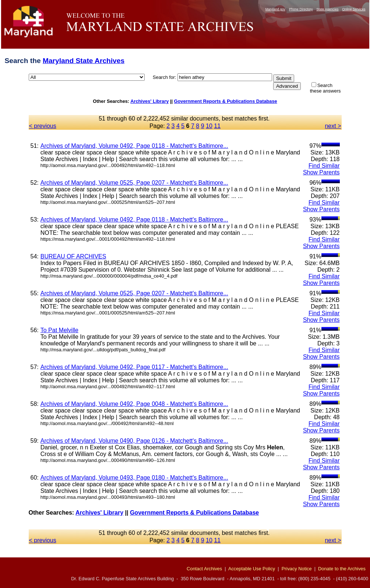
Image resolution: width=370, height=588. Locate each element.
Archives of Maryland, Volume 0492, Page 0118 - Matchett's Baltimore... (134, 146)
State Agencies (327, 9)
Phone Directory (301, 9)
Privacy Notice (297, 569)
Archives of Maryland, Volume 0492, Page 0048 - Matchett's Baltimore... (134, 404)
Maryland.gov (275, 9)
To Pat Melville (59, 330)
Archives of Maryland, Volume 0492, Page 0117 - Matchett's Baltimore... (134, 367)
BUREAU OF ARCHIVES (73, 256)
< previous (43, 126)
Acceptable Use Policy (252, 569)
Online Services (354, 9)
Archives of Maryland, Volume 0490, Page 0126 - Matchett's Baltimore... (134, 441)
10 (209, 126)
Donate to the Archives (342, 569)
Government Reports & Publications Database (226, 101)
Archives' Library (149, 101)
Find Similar (324, 166)
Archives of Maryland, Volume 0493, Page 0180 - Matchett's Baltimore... (134, 478)
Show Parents (321, 172)
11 (217, 126)
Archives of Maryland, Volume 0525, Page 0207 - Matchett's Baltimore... (134, 183)
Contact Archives (204, 569)
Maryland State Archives (84, 61)
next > (333, 126)
